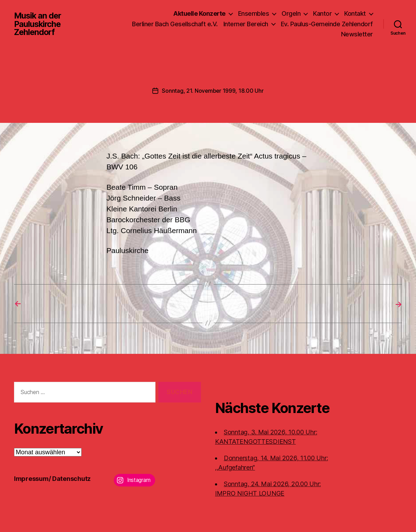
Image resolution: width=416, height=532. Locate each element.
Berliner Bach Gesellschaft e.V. (175, 24)
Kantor (322, 13)
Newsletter (357, 34)
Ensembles (254, 13)
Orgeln (291, 13)
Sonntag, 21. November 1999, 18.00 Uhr (213, 91)
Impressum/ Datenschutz (52, 478)
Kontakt (355, 13)
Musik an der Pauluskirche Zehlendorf (38, 24)
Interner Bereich (246, 24)
